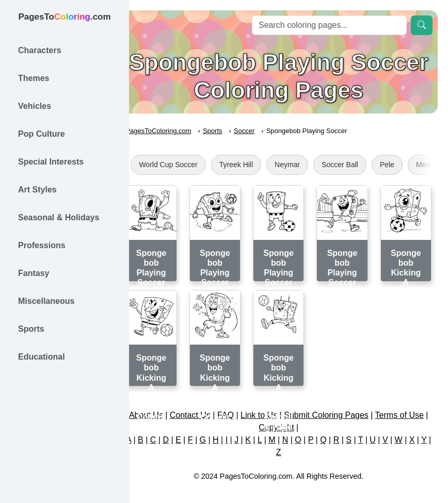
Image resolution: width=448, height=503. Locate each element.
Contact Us (211, 407)
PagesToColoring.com (178, 131)
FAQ (246, 407)
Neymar (307, 165)
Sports (233, 131)
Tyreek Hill (256, 165)
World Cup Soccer (188, 165)
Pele (407, 165)
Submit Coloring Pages (347, 407)
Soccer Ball (360, 165)
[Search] (329, 25)
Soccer (264, 131)
